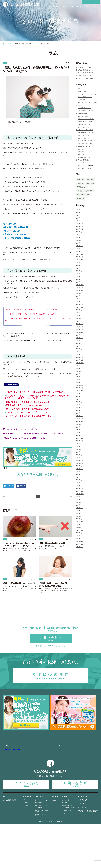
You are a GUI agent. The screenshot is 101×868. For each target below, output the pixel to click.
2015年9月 (79, 497)
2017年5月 (79, 449)
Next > (69, 508)
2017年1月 (79, 458)
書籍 (64, 857)
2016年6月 (79, 472)
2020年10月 (80, 363)
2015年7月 (79, 502)
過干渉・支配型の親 (83, 127)
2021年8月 (79, 335)
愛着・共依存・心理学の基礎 (86, 166)
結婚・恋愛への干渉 (83, 135)
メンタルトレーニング (68, 852)
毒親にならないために (83, 105)
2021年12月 (80, 327)
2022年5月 (79, 316)
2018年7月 (79, 430)
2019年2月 (79, 413)
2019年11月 (80, 388)
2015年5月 (79, 508)
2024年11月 (80, 257)
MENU (73, 7)
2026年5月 (79, 210)
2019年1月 (79, 416)
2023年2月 (79, 302)
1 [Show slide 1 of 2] (4, 469)
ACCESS (82, 848)
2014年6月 (79, 525)
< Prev (6, 508)
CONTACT (91, 2)
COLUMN (93, 7)
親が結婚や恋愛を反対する (41, 859)
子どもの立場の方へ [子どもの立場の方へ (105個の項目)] (83, 195)
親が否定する (39, 847)
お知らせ (80, 149)
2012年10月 (80, 541)
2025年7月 (79, 237)
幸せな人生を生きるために (85, 97)
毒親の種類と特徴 (82, 113)
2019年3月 (79, 410)
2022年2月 (79, 321)
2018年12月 (80, 419)
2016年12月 (80, 460)
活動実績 (26, 850)
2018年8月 (79, 427)
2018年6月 (79, 433)
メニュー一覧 (66, 844)
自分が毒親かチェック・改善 (86, 111)
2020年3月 (79, 377)
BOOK (79, 7)
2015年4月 (79, 511)
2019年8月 (79, 396)
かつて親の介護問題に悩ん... (85, 76)
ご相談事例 (81, 152)
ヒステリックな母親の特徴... (85, 78)
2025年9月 (79, 232)
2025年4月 (79, 246)
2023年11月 (80, 288)
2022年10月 (80, 307)
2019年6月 (79, 402)
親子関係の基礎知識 (82, 160)
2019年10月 (80, 391)
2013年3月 (79, 536)
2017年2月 (79, 455)
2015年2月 (79, 516)
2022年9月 (79, 310)
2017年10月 (80, 441)
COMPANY (83, 841)
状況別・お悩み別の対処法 (84, 130)
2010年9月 (79, 547)
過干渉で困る (39, 852)
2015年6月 (79, 505)
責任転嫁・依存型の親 (84, 124)
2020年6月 (79, 371)
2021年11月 (80, 329)
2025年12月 (80, 224)
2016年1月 (79, 486)
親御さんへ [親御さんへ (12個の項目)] (81, 198)
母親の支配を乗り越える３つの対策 (19, 597)
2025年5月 (79, 243)
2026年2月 (79, 218)
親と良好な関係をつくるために (86, 141)
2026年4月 (79, 212)
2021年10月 (80, 332)
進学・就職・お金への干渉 (85, 144)
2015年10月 (80, 494)
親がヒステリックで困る (42, 850)
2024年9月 (79, 263)
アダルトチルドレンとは (85, 163)
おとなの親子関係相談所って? (11, 844)
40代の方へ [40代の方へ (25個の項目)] (90, 183)
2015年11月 (80, 491)
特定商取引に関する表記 (88, 855)
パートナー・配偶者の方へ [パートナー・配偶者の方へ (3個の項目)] (85, 191)
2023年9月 (79, 293)
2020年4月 (79, 374)
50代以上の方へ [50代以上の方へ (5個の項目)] (82, 187)
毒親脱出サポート (67, 850)
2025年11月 (80, 226)
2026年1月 (79, 221)
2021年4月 (79, 346)
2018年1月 (79, 435)
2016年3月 (79, 480)
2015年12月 (80, 488)
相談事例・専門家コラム (84, 146)
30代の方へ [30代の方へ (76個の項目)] (81, 183)
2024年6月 (79, 271)
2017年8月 (79, 444)
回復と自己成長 (81, 91)
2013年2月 (79, 538)
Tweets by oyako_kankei (12, 794)
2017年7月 (79, 447)
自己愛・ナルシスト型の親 (85, 122)
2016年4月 (79, 477)
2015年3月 (79, 513)
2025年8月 (79, 235)
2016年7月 (79, 469)
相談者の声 (81, 155)
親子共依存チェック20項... (84, 67)
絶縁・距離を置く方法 (84, 138)
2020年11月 (80, 360)
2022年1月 (79, 324)
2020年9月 (79, 366)
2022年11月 (80, 304)
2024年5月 (79, 274)
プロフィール (27, 844)
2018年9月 (79, 424)
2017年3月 (79, 452)
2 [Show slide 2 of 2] (6, 469)
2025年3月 (79, 249)
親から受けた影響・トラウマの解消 (88, 102)
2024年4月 (79, 277)
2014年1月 (79, 527)
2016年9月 (79, 466)
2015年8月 (79, 500)
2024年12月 (80, 254)
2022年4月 (79, 318)
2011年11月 (80, 544)
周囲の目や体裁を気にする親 (52, 556)
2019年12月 (80, 385)
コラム (7, 63)
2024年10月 (80, 260)
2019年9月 (79, 394)
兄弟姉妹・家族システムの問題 (86, 133)
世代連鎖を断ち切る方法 (85, 108)
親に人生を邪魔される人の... (85, 70)
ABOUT (58, 7)
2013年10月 (80, 530)
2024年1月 (79, 282)
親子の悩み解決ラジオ (84, 157)
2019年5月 (79, 405)
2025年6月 (79, 240)
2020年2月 (79, 380)
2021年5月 (79, 343)
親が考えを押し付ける (41, 844)
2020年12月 (80, 357)
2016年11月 (80, 463)
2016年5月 (79, 474)
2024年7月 (79, 268)
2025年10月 (80, 229)
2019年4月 (79, 407)
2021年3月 (79, 349)
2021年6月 (79, 341)
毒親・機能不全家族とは (85, 168)
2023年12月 (80, 285)
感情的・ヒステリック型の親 (86, 119)
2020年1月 (79, 382)
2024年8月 (79, 265)
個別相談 (65, 847)
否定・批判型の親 (83, 116)
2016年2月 (79, 483)
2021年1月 (79, 355)
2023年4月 (79, 299)
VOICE (86, 7)
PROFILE (66, 7)
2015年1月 (79, 519)
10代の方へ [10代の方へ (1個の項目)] (81, 179)
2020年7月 (79, 368)
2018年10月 (80, 421)
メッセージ (26, 847)
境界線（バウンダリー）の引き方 (87, 94)
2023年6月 (79, 296)
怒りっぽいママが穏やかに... (85, 73)
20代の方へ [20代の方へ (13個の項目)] (90, 179)
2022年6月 (79, 313)
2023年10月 (80, 290)
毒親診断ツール (66, 855)
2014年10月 (80, 522)
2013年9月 (79, 533)
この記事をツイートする (15, 497)
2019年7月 (79, 399)
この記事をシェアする (40, 497)
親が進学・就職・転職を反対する (42, 855)
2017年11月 (80, 438)
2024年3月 (79, 279)
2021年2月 (79, 352)
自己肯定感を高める (83, 100)
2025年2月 (79, 251)
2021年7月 (79, 338)
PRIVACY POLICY (86, 852)
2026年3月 (79, 215)
